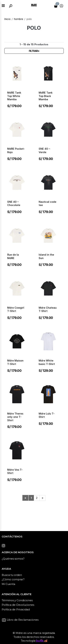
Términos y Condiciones (17, 600)
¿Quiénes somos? (13, 559)
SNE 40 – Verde (44, 150)
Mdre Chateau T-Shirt (48, 309)
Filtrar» (34, 51)
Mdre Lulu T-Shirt (47, 415)
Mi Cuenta (8, 584)
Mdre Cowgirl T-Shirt (16, 309)
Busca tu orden (12, 575)
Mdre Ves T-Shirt (15, 471)
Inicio (7, 19)
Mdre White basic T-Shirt (47, 362)
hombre (19, 19)
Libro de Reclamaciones (20, 620)
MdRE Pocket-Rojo (16, 150)
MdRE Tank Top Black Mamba (46, 96)
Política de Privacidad (16, 609)
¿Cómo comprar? (13, 579)
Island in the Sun (46, 256)
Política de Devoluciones (18, 605)
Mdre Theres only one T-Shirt (15, 417)
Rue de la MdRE (13, 256)
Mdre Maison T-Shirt (15, 362)
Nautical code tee (47, 203)
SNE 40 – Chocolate (14, 203)
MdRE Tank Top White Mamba (14, 96)
